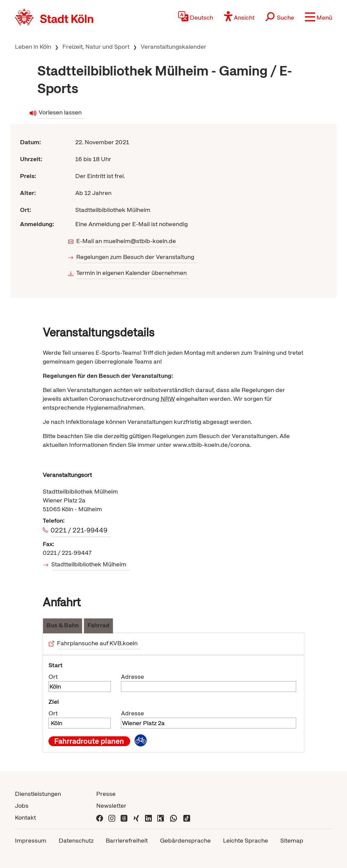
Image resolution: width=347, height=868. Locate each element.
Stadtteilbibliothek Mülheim (89, 564)
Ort (53, 677)
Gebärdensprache (185, 840)
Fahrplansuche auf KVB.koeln (98, 643)
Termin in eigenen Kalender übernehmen (132, 273)
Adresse (132, 677)
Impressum (31, 840)
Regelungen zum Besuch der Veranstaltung (136, 257)
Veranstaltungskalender (173, 47)
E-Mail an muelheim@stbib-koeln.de (127, 241)
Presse (106, 794)
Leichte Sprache (246, 840)
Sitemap (292, 840)
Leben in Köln (33, 47)
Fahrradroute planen (89, 741)
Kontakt (25, 817)
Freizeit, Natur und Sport (96, 47)
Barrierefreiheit (127, 840)
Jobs (22, 806)
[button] (319, 17)
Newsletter (111, 806)
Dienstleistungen (38, 794)
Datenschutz (76, 840)
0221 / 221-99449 (80, 530)
